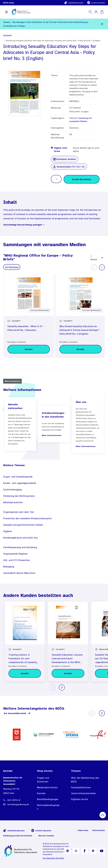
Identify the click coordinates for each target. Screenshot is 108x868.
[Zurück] (53, 688)
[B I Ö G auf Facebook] (85, 851)
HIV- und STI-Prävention (17, 560)
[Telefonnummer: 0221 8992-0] (15, 800)
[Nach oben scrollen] (103, 815)
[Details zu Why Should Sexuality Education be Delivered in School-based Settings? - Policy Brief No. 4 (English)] (81, 349)
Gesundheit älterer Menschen (19, 573)
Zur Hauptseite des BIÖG (53, 858)
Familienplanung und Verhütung (20, 547)
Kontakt (41, 793)
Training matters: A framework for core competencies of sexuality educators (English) (23, 659)
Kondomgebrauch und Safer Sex (20, 538)
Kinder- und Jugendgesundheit (20, 483)
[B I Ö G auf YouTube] (102, 851)
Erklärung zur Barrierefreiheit (18, 836)
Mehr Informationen (52, 435)
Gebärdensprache (74, 3)
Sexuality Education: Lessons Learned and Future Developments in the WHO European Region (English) (67, 659)
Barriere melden (46, 836)
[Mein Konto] (96, 12)
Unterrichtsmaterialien (83, 793)
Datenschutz (99, 830)
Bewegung (9, 567)
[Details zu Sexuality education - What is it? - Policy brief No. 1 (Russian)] (29, 349)
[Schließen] (102, 24)
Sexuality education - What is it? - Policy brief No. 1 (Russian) (26, 328)
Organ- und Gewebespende (18, 477)
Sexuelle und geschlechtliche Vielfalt (23, 525)
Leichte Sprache (96, 3)
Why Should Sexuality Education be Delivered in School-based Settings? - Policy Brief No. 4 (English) (80, 330)
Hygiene (8, 531)
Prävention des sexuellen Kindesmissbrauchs (27, 518)
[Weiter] (102, 267)
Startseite (7, 35)
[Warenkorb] (102, 12)
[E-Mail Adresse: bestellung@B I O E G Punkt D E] (15, 804)
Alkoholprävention (13, 502)
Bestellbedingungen (48, 799)
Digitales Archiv (80, 799)
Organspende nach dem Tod (18, 512)
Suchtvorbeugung (12, 490)
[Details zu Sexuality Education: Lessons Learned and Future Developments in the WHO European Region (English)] (68, 673)
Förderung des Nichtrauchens (19, 496)
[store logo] (21, 12)
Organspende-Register (16, 554)
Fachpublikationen (81, 787)
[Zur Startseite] (21, 851)
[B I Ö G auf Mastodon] (93, 851)
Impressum (83, 830)
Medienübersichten (47, 787)
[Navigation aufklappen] (6, 12)
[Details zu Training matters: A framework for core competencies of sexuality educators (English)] (25, 673)
